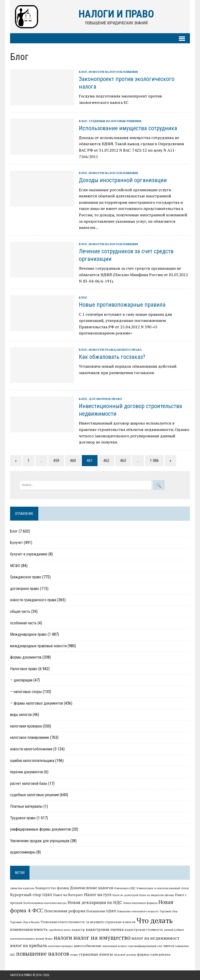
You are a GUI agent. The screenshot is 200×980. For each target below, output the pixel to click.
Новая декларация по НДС (95, 902)
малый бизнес (44, 939)
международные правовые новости (38, 646)
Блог (83, 72)
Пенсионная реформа (65, 911)
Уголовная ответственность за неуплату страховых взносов (76, 922)
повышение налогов (43, 954)
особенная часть (23, 623)
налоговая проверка (26, 726)
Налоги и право (21, 975)
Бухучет (16, 543)
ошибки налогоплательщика (32, 761)
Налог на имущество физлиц (157, 895)
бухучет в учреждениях (29, 554)
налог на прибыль (29, 945)
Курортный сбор (26, 895)
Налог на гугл (98, 894)
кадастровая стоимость (144, 930)
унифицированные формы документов (40, 830)
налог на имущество (102, 937)
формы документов (26, 657)
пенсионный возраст (115, 946)
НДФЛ (47, 895)
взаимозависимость (29, 929)
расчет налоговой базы (29, 783)
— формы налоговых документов (36, 703)
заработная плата (60, 930)
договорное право (105, 399)
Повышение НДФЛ (101, 911)
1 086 (154, 461)
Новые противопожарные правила (122, 305)
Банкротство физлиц (52, 888)
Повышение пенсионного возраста (138, 911)
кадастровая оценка (105, 929)
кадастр (78, 930)
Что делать (142, 920)
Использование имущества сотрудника (128, 128)
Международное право (28, 634)
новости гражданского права (115, 350)
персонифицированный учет (145, 946)
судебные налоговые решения (115, 121)
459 (56, 461)
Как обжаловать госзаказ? (112, 357)
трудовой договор (125, 955)
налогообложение (88, 946)
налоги (63, 937)
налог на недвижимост (155, 938)
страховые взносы (96, 954)
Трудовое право (23, 818)
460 (73, 461)
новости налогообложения (113, 72)
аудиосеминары (23, 852)
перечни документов (27, 772)
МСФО (15, 566)
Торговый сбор (168, 911)
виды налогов (21, 715)
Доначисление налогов (92, 888)
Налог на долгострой (125, 895)
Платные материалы (26, 806)
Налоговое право (24, 669)
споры (74, 955)
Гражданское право (26, 577)
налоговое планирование (30, 738)
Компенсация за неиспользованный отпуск (163, 888)
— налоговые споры (26, 692)
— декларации (21, 680)
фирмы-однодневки (154, 955)
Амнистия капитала (22, 888)
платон (169, 946)
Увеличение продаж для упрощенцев (40, 841)
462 (106, 461)
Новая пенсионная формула (140, 903)
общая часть (20, 611)
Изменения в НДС (125, 888)
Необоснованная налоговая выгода (45, 903)
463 (123, 461)
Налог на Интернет (68, 895)
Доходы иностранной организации (123, 180)
